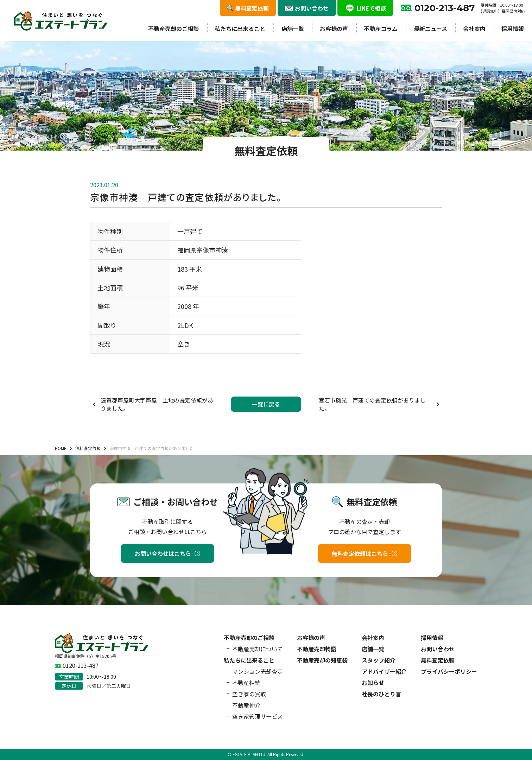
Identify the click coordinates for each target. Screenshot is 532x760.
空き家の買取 (249, 694)
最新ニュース (430, 28)
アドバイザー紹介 (384, 671)
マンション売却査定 (258, 671)
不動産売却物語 (317, 649)
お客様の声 (334, 28)
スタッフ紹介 (379, 660)
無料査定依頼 (438, 660)
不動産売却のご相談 (173, 28)
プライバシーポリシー (449, 671)
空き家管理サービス (258, 716)
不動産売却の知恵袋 (322, 660)
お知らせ (373, 683)
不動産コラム (381, 28)
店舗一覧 (293, 28)
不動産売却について (258, 649)
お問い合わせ (438, 649)
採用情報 (513, 28)
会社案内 (474, 28)
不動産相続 (246, 683)
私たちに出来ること (240, 28)
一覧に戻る (266, 404)
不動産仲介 (246, 705)
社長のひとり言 (381, 694)
